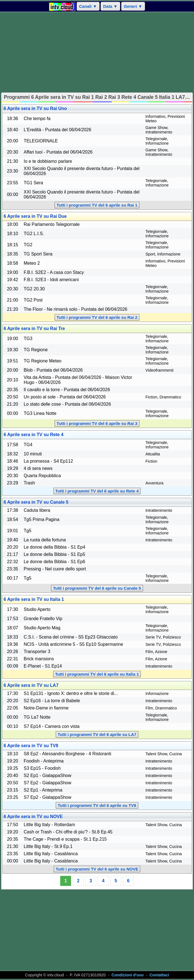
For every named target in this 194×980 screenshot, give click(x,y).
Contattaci (159, 975)
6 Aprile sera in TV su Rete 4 (34, 435)
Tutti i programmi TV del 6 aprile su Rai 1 (97, 205)
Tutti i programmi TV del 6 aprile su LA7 (97, 734)
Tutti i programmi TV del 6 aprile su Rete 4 (97, 491)
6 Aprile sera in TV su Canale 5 (36, 502)
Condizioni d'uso (128, 975)
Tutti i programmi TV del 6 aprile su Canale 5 (97, 588)
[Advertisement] (97, 52)
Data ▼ (110, 6)
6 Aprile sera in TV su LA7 (31, 685)
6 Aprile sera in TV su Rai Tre (34, 328)
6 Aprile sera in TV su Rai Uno (35, 108)
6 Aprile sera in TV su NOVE (33, 817)
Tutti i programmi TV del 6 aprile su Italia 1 (97, 674)
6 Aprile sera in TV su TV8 (31, 746)
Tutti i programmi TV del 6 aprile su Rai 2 (97, 317)
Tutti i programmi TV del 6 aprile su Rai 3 (97, 423)
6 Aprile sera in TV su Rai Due (35, 216)
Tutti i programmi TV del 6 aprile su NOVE (97, 869)
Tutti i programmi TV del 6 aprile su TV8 (97, 805)
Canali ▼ (88, 6)
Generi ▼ (133, 6)
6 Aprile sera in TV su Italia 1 (34, 599)
